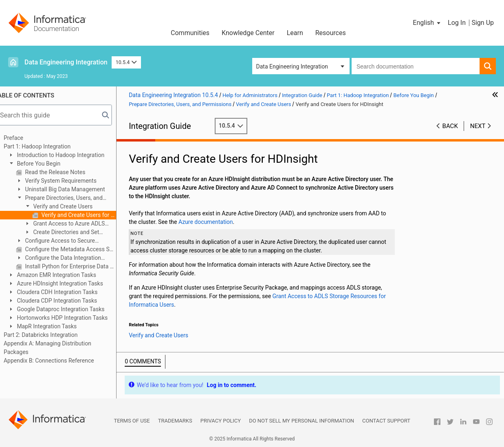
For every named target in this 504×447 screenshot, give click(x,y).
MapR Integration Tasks (56, 326)
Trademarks (175, 421)
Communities (190, 33)
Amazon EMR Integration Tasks (66, 275)
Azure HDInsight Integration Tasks (69, 283)
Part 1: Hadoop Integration (47, 146)
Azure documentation (216, 222)
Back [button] (450, 126)
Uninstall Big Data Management (74, 189)
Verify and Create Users (72, 206)
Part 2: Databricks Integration (51, 335)
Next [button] (478, 126)
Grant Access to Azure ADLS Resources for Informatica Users (75, 224)
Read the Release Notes (64, 172)
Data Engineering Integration (66, 62)
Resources (331, 33)
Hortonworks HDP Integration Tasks (71, 318)
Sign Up (483, 23)
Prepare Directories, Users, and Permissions (69, 198)
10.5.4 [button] (126, 62)
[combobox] (416, 66)
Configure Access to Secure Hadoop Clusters (65, 241)
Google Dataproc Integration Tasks (70, 309)
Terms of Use (132, 421)
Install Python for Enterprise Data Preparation (80, 266)
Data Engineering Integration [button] (292, 66)
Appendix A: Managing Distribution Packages (57, 348)
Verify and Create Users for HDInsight (88, 215)
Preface (23, 138)
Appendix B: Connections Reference (59, 361)
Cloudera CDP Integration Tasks (66, 301)
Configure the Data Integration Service (68, 258)
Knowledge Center (248, 33)
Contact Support (386, 421)
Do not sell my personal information (302, 421)
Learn (295, 33)
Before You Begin (48, 164)
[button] (427, 23)
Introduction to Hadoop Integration (70, 155)
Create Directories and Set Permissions (71, 233)
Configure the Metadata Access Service (80, 249)
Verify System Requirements (70, 181)
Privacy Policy (221, 421)
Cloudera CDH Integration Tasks (66, 292)
